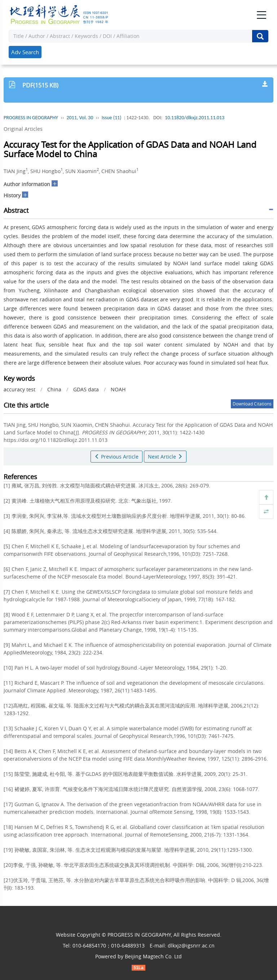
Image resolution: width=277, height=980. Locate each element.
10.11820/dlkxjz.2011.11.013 (195, 118)
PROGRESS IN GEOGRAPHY (31, 118)
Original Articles (23, 129)
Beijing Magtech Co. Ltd (153, 956)
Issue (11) (112, 118)
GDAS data (86, 389)
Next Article (165, 457)
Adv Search (25, 52)
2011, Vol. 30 (80, 118)
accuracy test (19, 389)
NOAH (118, 389)
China (54, 389)
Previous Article (116, 457)
